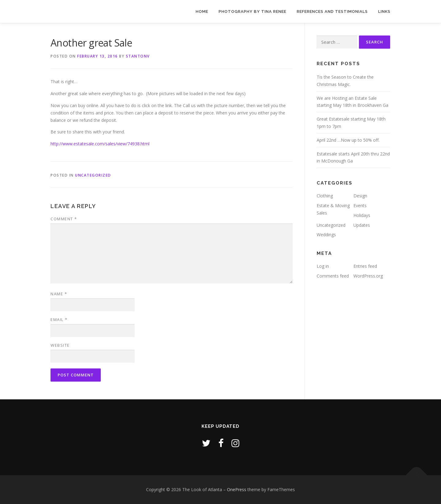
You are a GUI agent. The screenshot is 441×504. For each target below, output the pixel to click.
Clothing (325, 196)
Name (59, 294)
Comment (64, 219)
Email (59, 319)
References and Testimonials (332, 11)
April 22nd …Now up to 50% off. (348, 140)
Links (384, 11)
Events (360, 205)
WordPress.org (368, 276)
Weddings (326, 235)
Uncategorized (93, 175)
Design (360, 196)
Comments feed (333, 276)
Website (60, 345)
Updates (362, 225)
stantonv (138, 56)
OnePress (237, 489)
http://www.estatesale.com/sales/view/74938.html (100, 144)
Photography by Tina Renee (253, 11)
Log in (323, 266)
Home (202, 11)
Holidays (362, 215)
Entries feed (365, 266)
